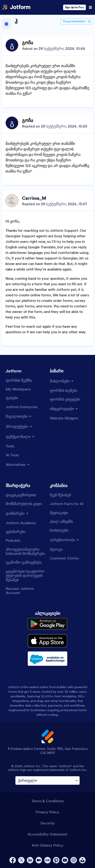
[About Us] (60, 495)
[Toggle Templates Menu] (62, 381)
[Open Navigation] (90, 7)
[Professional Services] (25, 551)
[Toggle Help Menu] (17, 513)
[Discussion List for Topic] (47, 190)
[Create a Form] (19, 380)
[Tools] (10, 446)
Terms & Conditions (48, 801)
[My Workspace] (18, 389)
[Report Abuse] (24, 562)
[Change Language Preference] (47, 780)
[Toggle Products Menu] (19, 426)
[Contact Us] (21, 495)
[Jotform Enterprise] (22, 407)
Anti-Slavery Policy (47, 845)
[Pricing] (12, 398)
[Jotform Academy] (21, 523)
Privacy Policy (47, 812)
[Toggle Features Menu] (20, 437)
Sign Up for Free (74, 7)
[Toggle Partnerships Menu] (65, 540)
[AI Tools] (12, 455)
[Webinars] (15, 532)
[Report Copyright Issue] (25, 575)
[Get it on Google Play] (47, 624)
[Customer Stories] (64, 558)
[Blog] (56, 549)
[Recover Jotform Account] (25, 591)
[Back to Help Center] (6, 24)
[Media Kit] (59, 513)
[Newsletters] (59, 530)
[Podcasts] (13, 540)
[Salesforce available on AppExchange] (47, 659)
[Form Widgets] (65, 399)
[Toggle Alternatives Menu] (18, 464)
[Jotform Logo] (17, 7)
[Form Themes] (64, 390)
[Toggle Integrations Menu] (64, 409)
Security (47, 823)
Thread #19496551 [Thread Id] (77, 21)
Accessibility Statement (47, 834)
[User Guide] (24, 504)
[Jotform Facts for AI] (67, 504)
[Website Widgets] (64, 418)
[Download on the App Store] (47, 641)
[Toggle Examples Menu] (19, 416)
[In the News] (61, 521)
